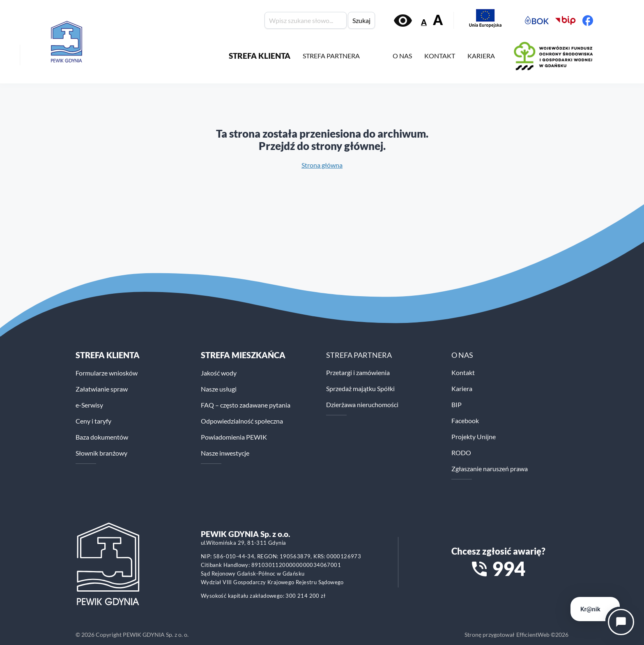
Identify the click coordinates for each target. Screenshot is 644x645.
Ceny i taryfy (93, 421)
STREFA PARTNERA (331, 56)
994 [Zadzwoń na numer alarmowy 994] (509, 569)
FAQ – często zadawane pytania (246, 405)
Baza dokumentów (102, 437)
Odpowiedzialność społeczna (242, 421)
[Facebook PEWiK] (588, 21)
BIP (457, 404)
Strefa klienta (108, 355)
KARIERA (481, 56)
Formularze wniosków (107, 373)
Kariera (462, 388)
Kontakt (463, 372)
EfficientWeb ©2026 (542, 635)
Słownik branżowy (101, 453)
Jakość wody (219, 373)
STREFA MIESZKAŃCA (243, 355)
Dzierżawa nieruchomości (362, 404)
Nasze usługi (219, 389)
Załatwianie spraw (102, 389)
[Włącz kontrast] (403, 21)
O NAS (402, 56)
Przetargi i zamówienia (358, 372)
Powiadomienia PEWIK (234, 437)
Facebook (465, 420)
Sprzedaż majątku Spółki (360, 388)
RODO (461, 453)
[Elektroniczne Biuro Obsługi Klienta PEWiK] (537, 21)
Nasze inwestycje (225, 453)
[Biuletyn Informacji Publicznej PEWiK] (566, 21)
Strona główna (322, 165)
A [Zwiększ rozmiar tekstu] (438, 20)
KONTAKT (440, 56)
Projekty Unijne (474, 437)
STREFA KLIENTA (260, 56)
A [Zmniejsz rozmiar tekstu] (424, 22)
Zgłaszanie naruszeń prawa (490, 469)
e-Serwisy (89, 405)
